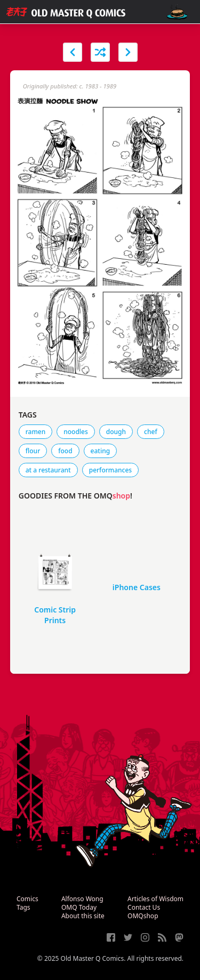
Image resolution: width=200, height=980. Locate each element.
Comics (27, 899)
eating (101, 451)
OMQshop (143, 916)
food (65, 451)
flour (33, 451)
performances (110, 470)
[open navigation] (177, 12)
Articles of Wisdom (155, 899)
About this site (83, 916)
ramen (35, 432)
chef (151, 432)
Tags (23, 907)
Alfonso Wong (82, 899)
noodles (76, 432)
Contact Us (144, 907)
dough (116, 432)
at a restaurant (48, 470)
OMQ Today (79, 907)
